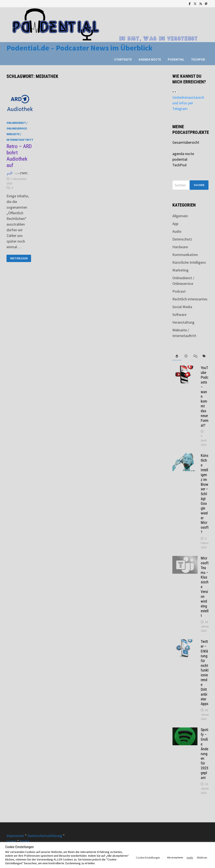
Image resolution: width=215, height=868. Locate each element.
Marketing (180, 270)
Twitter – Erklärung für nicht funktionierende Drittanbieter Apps (205, 673)
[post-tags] (204, 356)
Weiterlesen (19, 258)
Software (179, 315)
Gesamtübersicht (186, 142)
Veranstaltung (183, 322)
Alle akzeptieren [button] (175, 858)
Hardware (180, 247)
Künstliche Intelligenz (189, 262)
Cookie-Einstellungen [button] (148, 858)
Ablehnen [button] (202, 858)
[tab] (177, 356)
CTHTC (24, 173)
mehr (190, 858)
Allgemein (180, 216)
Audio (177, 231)
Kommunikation (185, 255)
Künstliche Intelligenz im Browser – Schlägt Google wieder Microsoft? (205, 494)
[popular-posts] (177, 356)
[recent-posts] (186, 356)
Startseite (123, 59)
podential (176, 59)
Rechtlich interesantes (190, 299)
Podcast (179, 291)
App (175, 224)
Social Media (182, 307)
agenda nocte (150, 59)
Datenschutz (182, 239)
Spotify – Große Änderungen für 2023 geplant (205, 754)
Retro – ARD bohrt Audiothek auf (19, 156)
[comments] (195, 356)
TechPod (198, 59)
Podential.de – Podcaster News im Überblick (80, 48)
